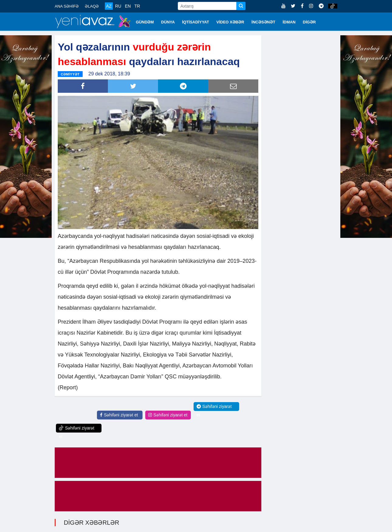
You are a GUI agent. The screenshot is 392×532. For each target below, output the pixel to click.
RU (118, 6)
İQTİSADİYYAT (196, 22)
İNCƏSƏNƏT (263, 22)
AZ (109, 6)
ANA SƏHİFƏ (67, 6)
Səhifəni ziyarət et (119, 415)
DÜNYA (168, 22)
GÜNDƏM (145, 22)
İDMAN (289, 22)
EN (128, 6)
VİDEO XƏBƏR (230, 22)
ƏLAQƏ (92, 6)
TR (137, 6)
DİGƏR (309, 22)
